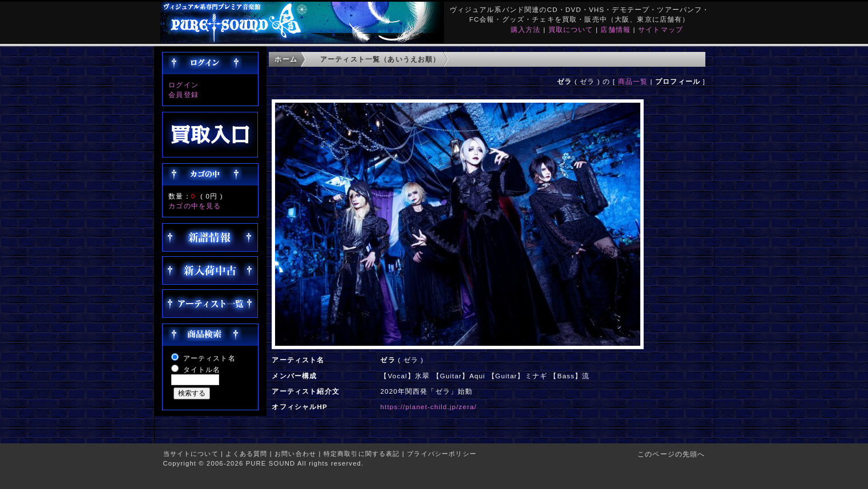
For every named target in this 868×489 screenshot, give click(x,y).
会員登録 (183, 94)
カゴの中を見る (195, 206)
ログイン (183, 85)
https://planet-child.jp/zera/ (428, 407)
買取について (571, 29)
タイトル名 (202, 369)
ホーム (286, 59)
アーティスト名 (209, 358)
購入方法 (526, 29)
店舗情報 (615, 29)
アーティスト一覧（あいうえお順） (380, 59)
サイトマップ (661, 29)
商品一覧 (633, 81)
